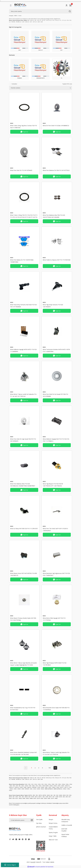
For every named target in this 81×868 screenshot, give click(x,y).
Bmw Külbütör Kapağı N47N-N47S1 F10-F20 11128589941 (23, 350)
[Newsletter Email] (22, 820)
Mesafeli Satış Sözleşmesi (66, 820)
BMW (12, 123)
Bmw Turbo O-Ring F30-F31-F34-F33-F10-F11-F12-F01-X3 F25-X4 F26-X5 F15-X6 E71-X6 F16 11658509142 (24, 216)
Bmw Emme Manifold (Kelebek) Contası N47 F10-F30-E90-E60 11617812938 (23, 753)
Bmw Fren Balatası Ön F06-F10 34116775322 (56, 170)
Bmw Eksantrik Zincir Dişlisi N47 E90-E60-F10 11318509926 (56, 709)
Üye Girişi (39, 823)
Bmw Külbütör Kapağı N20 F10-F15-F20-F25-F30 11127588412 (56, 440)
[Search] (40, 11)
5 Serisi (20, 16)
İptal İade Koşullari (64, 830)
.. (46, 768)
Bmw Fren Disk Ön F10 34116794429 (21, 170)
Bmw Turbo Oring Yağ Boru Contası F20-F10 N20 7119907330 (24, 127)
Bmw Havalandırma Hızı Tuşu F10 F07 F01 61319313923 (23, 709)
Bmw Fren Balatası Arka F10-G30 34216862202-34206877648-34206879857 (23, 485)
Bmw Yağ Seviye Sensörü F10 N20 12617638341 (53, 306)
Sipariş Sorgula (53, 832)
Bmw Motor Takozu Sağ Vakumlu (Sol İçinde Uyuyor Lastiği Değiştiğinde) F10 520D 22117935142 (23, 664)
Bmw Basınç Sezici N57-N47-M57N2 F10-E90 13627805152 (24, 574)
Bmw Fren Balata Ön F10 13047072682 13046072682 (22, 261)
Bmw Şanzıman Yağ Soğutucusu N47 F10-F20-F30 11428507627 (56, 574)
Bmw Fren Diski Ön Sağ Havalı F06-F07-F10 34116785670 (23, 440)
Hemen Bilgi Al (10, 865)
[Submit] (32, 820)
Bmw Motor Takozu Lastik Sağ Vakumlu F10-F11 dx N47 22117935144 (56, 753)
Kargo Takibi (53, 836)
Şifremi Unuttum (41, 827)
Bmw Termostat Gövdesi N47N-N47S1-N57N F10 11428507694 (56, 350)
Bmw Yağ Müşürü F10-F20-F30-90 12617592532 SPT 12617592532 (53, 485)
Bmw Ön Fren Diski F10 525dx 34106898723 (56, 126)
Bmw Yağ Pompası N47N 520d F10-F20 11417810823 (55, 664)
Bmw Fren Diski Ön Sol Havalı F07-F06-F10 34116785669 (55, 395)
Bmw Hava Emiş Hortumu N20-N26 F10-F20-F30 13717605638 (24, 306)
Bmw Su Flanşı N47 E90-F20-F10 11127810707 (24, 529)
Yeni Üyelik (39, 819)
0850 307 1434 (53, 840)
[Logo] (20, 5)
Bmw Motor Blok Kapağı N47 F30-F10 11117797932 (54, 619)
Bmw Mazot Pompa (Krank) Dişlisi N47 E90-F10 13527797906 (23, 619)
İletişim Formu (53, 823)
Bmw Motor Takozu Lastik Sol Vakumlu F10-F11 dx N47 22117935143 (23, 395)
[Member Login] (67, 5)
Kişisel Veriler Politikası (65, 835)
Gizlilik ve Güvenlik (67, 825)
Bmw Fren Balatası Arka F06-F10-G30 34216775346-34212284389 (54, 216)
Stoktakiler (14, 84)
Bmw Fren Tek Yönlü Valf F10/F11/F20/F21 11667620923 (55, 530)
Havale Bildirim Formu (53, 828)
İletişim (51, 819)
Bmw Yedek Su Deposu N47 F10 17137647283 (57, 260)
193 (50, 768)
